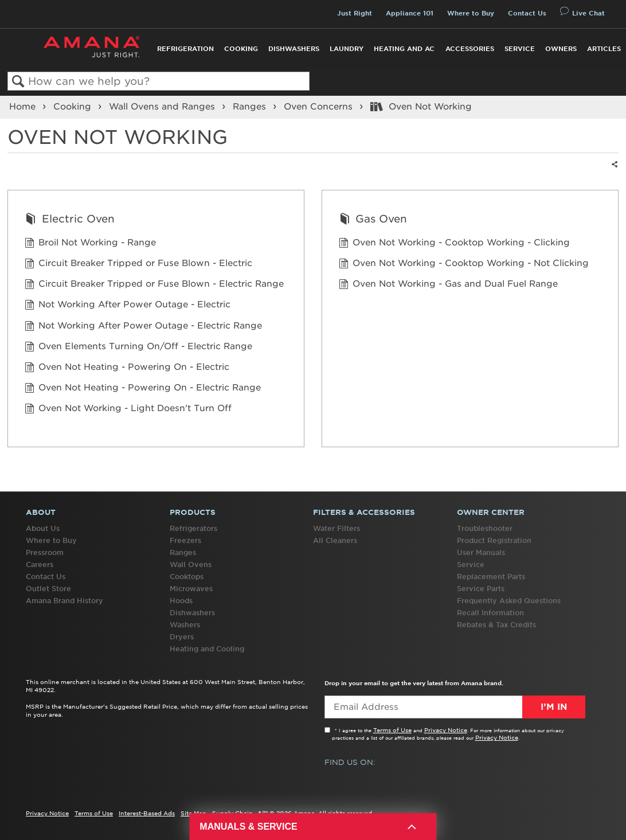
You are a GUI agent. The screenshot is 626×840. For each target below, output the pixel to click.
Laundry (347, 49)
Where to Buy (471, 13)
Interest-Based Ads (147, 813)
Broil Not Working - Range (90, 244)
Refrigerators (193, 528)
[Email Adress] (455, 707)
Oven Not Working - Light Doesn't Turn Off (128, 410)
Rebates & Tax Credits (496, 625)
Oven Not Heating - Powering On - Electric (127, 368)
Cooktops (187, 577)
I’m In (554, 707)
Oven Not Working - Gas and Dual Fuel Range (448, 285)
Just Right (355, 13)
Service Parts (481, 589)
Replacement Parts (491, 577)
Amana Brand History (64, 601)
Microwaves (191, 589)
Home (24, 107)
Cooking (241, 49)
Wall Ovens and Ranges (163, 107)
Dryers (182, 637)
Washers (185, 625)
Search (18, 82)
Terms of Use (392, 730)
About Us (43, 528)
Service (520, 49)
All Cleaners (335, 540)
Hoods (181, 601)
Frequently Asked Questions (509, 601)
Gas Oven (373, 220)
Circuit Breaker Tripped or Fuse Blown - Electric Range (154, 285)
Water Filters (337, 528)
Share (613, 172)
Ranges (251, 107)
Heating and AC (404, 49)
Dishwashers (294, 49)
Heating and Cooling (207, 649)
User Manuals (481, 552)
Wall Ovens (191, 564)
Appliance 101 (410, 13)
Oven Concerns (320, 107)
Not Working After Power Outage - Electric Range (143, 327)
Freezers (185, 540)
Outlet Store (48, 589)
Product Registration (494, 540)
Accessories (470, 49)
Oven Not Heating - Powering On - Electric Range (143, 389)
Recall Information (490, 613)
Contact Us (527, 13)
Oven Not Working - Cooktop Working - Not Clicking (464, 265)
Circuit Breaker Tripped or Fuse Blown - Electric (138, 265)
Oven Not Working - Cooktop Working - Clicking (454, 244)
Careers (40, 564)
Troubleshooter (485, 528)
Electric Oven (69, 220)
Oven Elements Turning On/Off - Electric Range (138, 348)
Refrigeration (185, 49)
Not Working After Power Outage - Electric (128, 306)
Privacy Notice (446, 730)
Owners (561, 49)
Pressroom (45, 552)
